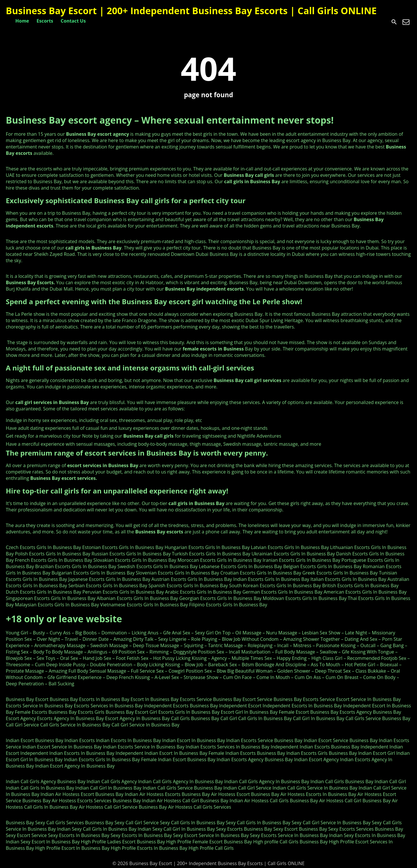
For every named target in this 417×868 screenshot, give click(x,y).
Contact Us (73, 21)
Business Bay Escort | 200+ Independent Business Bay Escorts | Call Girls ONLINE (191, 11)
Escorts (45, 21)
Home (22, 21)
